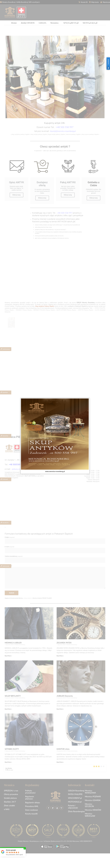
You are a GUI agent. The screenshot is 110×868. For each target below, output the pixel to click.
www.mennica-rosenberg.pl (55, 471)
